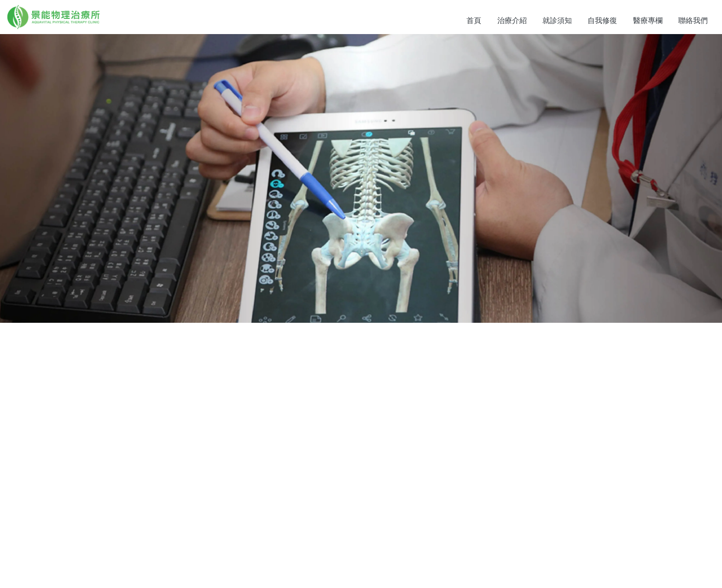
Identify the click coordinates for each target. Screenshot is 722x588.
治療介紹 (512, 20)
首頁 (474, 20)
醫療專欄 (648, 20)
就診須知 (557, 20)
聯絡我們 (693, 20)
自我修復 (602, 20)
